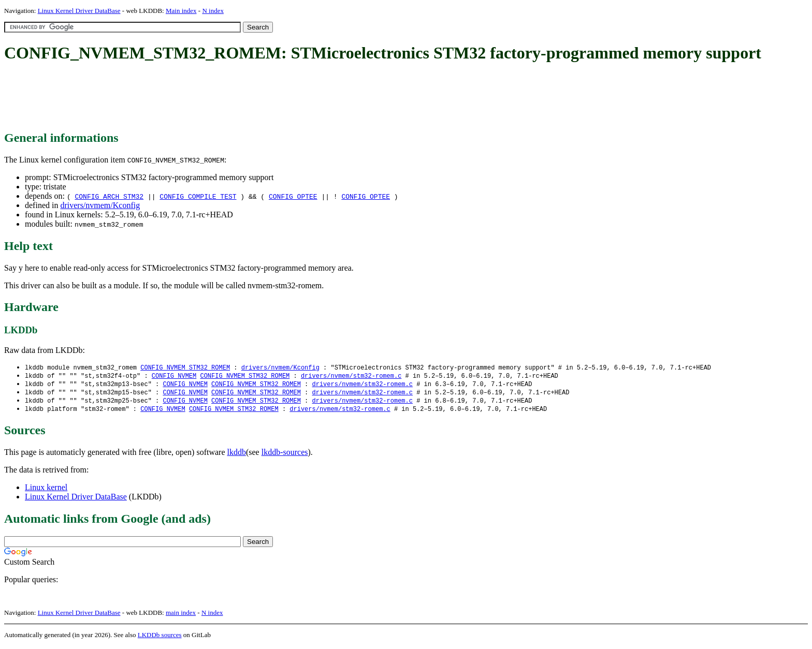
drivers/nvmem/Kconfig (100, 205)
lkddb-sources (285, 455)
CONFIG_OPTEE (293, 196)
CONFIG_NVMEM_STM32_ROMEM (185, 368)
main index (181, 616)
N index (213, 11)
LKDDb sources (160, 638)
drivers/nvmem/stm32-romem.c (351, 377)
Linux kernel (46, 490)
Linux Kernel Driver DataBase (79, 11)
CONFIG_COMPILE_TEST (198, 196)
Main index (181, 11)
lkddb (237, 455)
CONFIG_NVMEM (174, 377)
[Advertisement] (193, 97)
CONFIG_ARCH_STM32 (109, 196)
